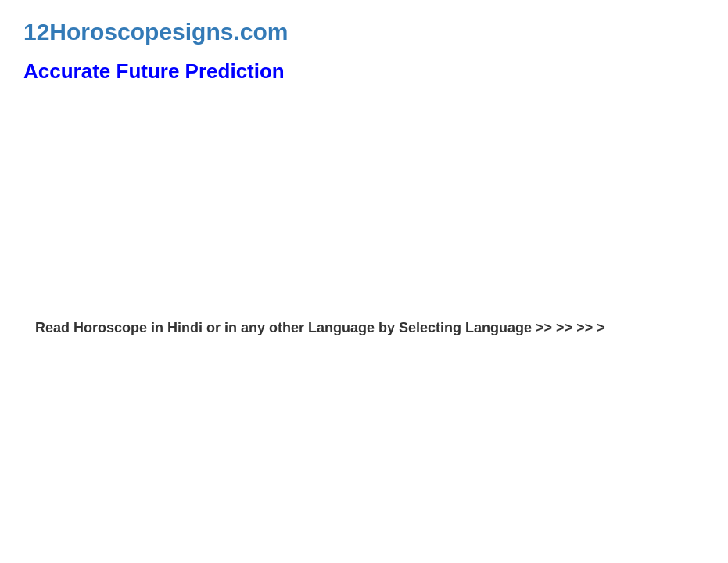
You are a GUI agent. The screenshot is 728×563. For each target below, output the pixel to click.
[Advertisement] (364, 203)
